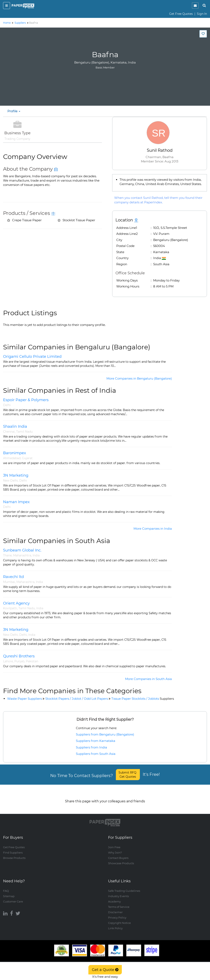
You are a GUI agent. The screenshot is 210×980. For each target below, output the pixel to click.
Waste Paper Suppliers (25, 699)
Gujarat (27, 458)
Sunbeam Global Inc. (22, 550)
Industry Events (118, 892)
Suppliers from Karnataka (96, 741)
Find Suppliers (13, 849)
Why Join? (115, 849)
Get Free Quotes (181, 14)
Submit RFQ (128, 775)
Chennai (9, 432)
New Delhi (10, 481)
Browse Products (14, 854)
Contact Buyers (118, 854)
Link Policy (115, 924)
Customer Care (13, 897)
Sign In (202, 14)
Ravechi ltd (13, 577)
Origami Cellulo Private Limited (32, 357)
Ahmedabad (12, 458)
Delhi (7, 405)
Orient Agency (16, 603)
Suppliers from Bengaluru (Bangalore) (105, 734)
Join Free (114, 843)
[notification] (195, 6)
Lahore (8, 661)
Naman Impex (16, 502)
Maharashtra (22, 555)
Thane (7, 555)
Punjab (19, 661)
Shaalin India (15, 426)
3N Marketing (16, 475)
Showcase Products (121, 859)
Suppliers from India (91, 747)
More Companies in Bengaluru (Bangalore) (139, 378)
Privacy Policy (117, 913)
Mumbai (9, 582)
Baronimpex (15, 453)
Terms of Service (119, 903)
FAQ (6, 887)
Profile (14, 111)
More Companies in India (153, 529)
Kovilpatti (10, 608)
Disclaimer (115, 908)
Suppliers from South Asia (96, 754)
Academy (114, 897)
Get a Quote (105, 970)
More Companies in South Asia (148, 679)
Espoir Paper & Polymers (26, 400)
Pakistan (32, 661)
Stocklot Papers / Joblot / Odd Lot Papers (77, 699)
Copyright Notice (119, 919)
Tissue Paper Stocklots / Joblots (143, 699)
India (36, 555)
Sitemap (9, 892)
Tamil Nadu (24, 432)
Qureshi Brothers (19, 656)
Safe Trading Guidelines (124, 887)
